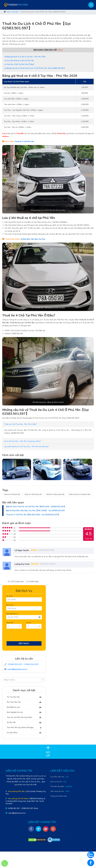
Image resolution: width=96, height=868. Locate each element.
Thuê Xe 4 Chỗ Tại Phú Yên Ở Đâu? (20, 64)
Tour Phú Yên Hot (57, 777)
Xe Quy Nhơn (12, 733)
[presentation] (25, 635)
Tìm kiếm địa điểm (57, 786)
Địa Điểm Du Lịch (13, 707)
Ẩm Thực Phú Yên (14, 702)
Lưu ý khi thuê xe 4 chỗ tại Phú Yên (20, 61)
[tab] (48, 424)
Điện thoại (10, 605)
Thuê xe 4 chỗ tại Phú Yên (55, 494)
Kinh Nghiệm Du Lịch (15, 712)
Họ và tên (10, 596)
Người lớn (10, 623)
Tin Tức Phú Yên (13, 697)
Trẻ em (29, 623)
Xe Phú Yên (11, 722)
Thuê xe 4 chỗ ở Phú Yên (33, 494)
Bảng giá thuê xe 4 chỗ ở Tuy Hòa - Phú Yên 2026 (26, 57)
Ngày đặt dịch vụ (12, 614)
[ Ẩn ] (60, 50)
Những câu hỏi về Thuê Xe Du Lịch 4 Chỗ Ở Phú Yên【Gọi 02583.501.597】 (36, 68)
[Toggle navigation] (91, 5)
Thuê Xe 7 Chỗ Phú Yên (24, 142)
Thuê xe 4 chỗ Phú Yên (12, 494)
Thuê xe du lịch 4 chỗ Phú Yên (80, 494)
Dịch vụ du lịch (13, 12)
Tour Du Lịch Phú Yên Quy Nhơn (19, 717)
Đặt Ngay (24, 643)
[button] (20, 424)
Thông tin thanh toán (59, 796)
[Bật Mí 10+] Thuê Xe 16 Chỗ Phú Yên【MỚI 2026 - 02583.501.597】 (36, 507)
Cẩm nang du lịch (57, 791)
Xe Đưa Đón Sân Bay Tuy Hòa (33, 239)
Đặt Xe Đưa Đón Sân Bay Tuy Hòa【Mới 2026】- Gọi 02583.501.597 (35, 511)
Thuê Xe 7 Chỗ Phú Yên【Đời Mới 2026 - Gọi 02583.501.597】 (33, 515)
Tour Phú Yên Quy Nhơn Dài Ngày (20, 727)
